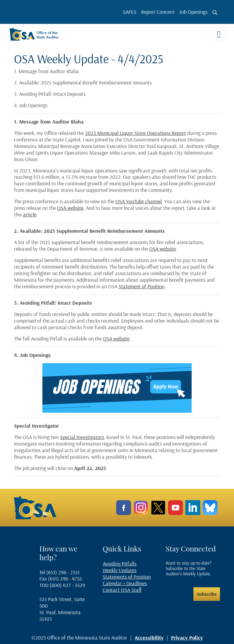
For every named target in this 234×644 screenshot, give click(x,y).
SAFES (130, 12)
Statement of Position (141, 286)
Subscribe (207, 594)
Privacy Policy (187, 638)
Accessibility (149, 638)
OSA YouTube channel (139, 201)
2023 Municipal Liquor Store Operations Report (136, 133)
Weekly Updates (120, 570)
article (30, 214)
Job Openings (193, 12)
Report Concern (158, 12)
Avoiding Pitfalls (120, 564)
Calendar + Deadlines (125, 583)
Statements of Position (127, 577)
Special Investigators (82, 437)
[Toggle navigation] (219, 34)
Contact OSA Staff (122, 590)
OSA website (70, 208)
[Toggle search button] (215, 13)
